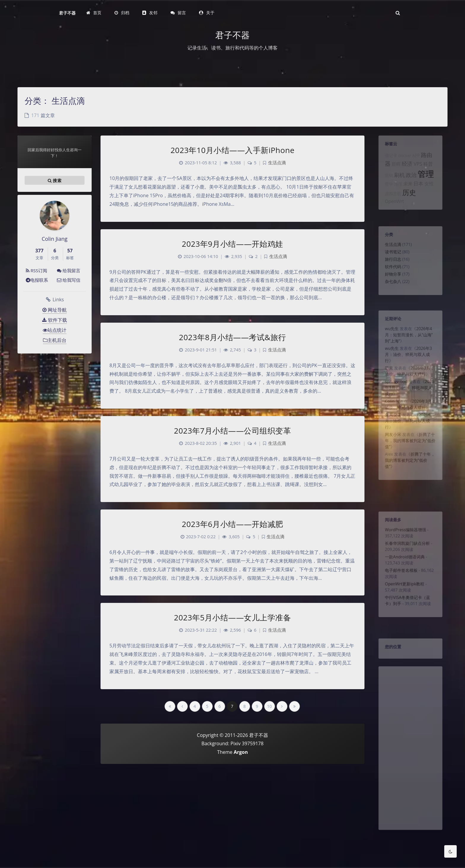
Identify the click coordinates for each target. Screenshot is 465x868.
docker (404, 159)
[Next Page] (282, 706)
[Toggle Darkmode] (450, 851)
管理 (428, 180)
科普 (431, 168)
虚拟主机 (390, 203)
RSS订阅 (36, 270)
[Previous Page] (182, 706)
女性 (432, 192)
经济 (407, 168)
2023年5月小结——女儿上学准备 (233, 617)
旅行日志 (390, 265)
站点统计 (55, 330)
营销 (386, 182)
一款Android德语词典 (404, 564)
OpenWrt (392, 212)
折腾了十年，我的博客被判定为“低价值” (410, 461)
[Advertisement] (410, 761)
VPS (419, 168)
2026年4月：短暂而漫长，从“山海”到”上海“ (409, 339)
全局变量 (390, 431)
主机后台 (55, 340)
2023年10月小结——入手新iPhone (232, 150)
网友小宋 (390, 454)
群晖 (394, 168)
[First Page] (170, 706)
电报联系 (37, 280)
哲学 (386, 192)
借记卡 (388, 159)
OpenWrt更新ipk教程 (404, 595)
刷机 (398, 181)
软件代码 (390, 273)
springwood (394, 393)
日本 (420, 191)
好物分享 (390, 282)
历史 (409, 202)
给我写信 (69, 280)
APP (417, 159)
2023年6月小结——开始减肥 (232, 524)
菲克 (386, 377)
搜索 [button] (55, 180)
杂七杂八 (390, 290)
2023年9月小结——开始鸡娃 (232, 244)
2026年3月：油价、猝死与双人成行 (408, 361)
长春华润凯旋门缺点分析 (407, 548)
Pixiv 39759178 (247, 743)
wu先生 (389, 332)
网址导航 (55, 310)
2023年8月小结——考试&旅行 (232, 337)
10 (269, 706)
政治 (411, 181)
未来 (407, 192)
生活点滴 (390, 247)
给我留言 (69, 270)
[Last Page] (294, 706)
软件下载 (54, 320)
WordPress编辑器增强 (405, 533)
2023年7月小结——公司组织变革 (233, 431)
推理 (396, 192)
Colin (386, 416)
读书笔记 (390, 256)
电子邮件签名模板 (400, 580)
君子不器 (67, 13)
